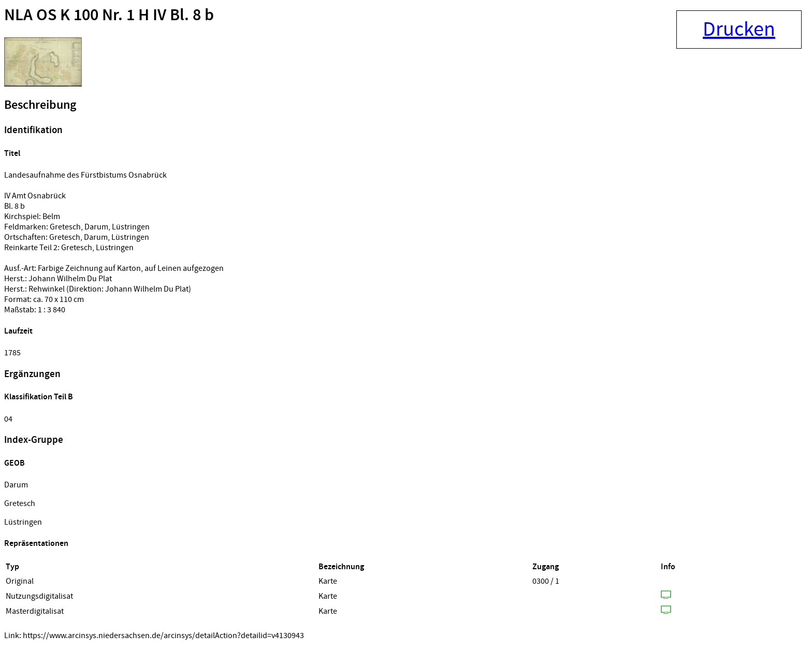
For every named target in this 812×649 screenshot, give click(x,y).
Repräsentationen (36, 544)
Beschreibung (40, 105)
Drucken (739, 30)
